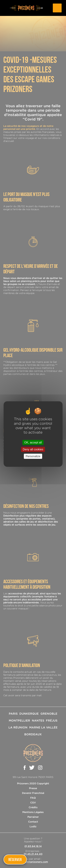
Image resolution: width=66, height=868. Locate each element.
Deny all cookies (33, 449)
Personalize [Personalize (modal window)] (33, 456)
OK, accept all (33, 442)
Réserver (15, 860)
